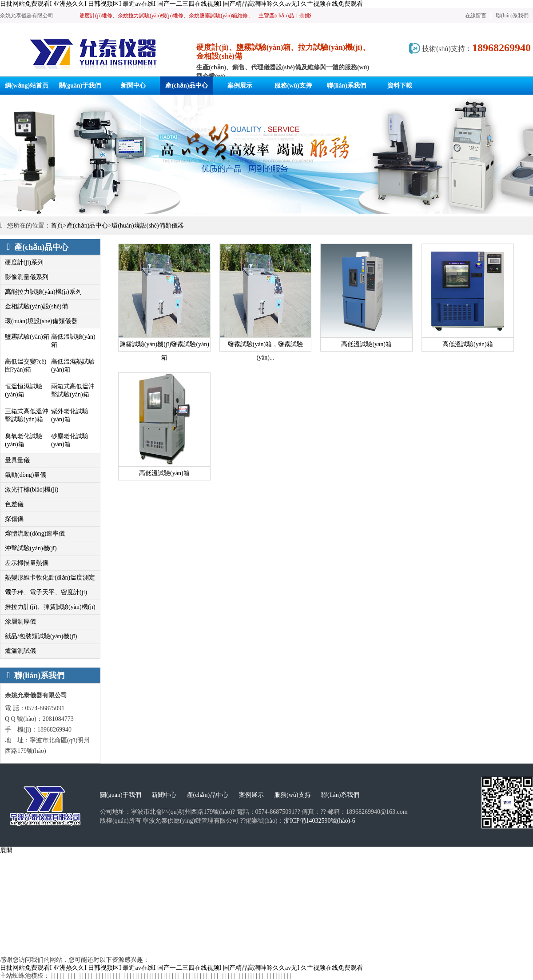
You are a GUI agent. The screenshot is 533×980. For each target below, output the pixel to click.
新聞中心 (164, 795)
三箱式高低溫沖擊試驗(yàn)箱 (27, 415)
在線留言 (476, 16)
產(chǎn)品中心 (88, 226)
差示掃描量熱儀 (27, 563)
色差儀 (14, 504)
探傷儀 (14, 519)
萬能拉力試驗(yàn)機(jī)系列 (43, 292)
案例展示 (251, 795)
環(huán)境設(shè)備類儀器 (148, 226)
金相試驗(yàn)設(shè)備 (36, 306)
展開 (6, 850)
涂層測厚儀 (20, 622)
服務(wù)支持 (292, 795)
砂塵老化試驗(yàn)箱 (70, 440)
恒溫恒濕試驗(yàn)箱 (24, 390)
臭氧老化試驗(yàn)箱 (24, 440)
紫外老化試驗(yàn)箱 (70, 415)
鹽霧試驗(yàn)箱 (27, 337)
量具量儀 (17, 460)
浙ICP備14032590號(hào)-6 (320, 821)
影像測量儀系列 (27, 277)
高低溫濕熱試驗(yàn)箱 (73, 366)
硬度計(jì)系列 (24, 262)
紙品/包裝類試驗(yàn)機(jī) (41, 636)
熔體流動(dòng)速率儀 (35, 534)
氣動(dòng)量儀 (26, 475)
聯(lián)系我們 (512, 16)
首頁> (59, 226)
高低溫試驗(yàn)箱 (73, 341)
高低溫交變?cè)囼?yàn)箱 (26, 366)
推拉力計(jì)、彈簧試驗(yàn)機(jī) (50, 607)
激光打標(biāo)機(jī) (32, 490)
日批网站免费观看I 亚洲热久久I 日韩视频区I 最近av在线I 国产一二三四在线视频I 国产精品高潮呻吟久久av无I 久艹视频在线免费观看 (181, 4)
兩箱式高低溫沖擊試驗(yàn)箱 (73, 390)
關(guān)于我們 (121, 795)
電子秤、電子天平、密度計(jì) (46, 592)
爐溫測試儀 (20, 651)
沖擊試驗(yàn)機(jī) (31, 548)
